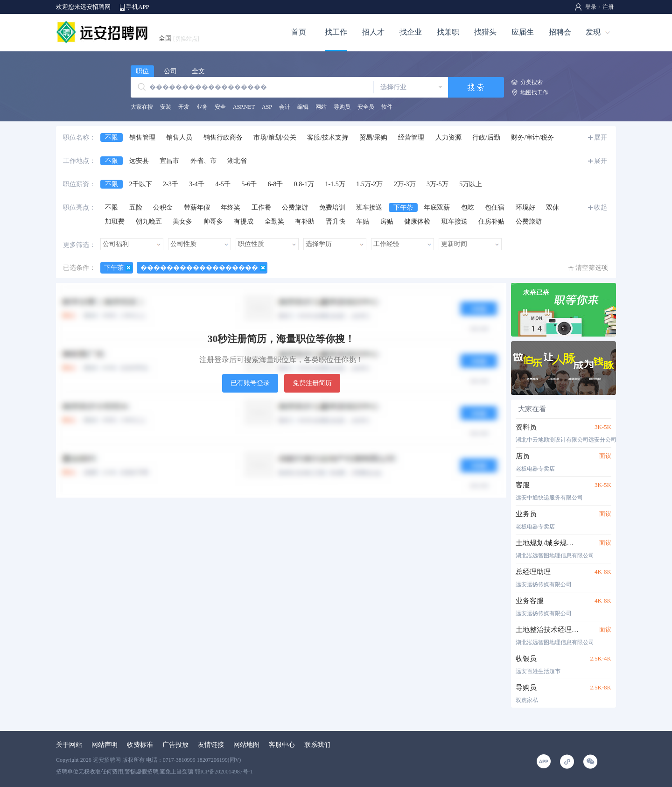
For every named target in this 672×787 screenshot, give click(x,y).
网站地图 (246, 745)
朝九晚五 (149, 221)
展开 (601, 137)
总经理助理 (533, 572)
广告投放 (175, 745)
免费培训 (332, 207)
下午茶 (403, 207)
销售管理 (142, 137)
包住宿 (495, 207)
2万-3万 (405, 184)
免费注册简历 (312, 383)
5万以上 (471, 184)
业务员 (526, 514)
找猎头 (485, 32)
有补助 (305, 221)
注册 (608, 7)
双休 (553, 207)
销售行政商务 (223, 137)
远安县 (139, 161)
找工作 (336, 32)
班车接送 (369, 207)
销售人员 (179, 137)
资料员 (526, 427)
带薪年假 (197, 207)
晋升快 (336, 221)
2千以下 (141, 184)
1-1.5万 (335, 184)
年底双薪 (437, 207)
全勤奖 (274, 221)
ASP (267, 107)
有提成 (244, 221)
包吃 (468, 207)
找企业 (411, 32)
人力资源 (448, 137)
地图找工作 (534, 92)
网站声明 (105, 745)
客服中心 (282, 745)
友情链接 (211, 745)
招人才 (373, 32)
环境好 (525, 207)
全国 (179, 39)
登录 (591, 7)
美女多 (182, 221)
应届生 (523, 32)
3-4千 (197, 184)
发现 (593, 32)
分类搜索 (532, 82)
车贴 (363, 221)
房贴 (387, 221)
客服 (523, 485)
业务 (202, 107)
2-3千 (171, 184)
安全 (220, 107)
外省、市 (203, 161)
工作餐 (261, 207)
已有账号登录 (250, 383)
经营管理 (411, 137)
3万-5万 (437, 184)
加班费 (115, 221)
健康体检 (417, 221)
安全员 (366, 107)
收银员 (526, 659)
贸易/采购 (373, 137)
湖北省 (237, 161)
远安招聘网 (107, 760)
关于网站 (69, 745)
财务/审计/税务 (532, 137)
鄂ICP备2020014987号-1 (224, 772)
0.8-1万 (304, 184)
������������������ (199, 268)
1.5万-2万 (369, 184)
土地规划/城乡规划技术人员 (547, 543)
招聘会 (560, 32)
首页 (299, 32)
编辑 (303, 107)
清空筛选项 (592, 268)
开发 (184, 107)
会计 (285, 107)
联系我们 (317, 745)
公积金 (163, 207)
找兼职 (448, 32)
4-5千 (223, 184)
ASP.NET (244, 107)
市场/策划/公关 (275, 137)
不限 (112, 137)
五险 (136, 207)
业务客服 (530, 601)
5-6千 (249, 184)
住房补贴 (491, 221)
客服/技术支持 (328, 137)
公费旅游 (295, 207)
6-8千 (276, 184)
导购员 (342, 107)
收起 (601, 207)
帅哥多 (213, 221)
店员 (523, 456)
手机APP (138, 7)
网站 (321, 107)
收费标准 (140, 745)
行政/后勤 (486, 137)
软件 (387, 107)
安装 (166, 107)
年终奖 (231, 207)
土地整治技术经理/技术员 (547, 630)
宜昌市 (169, 161)
